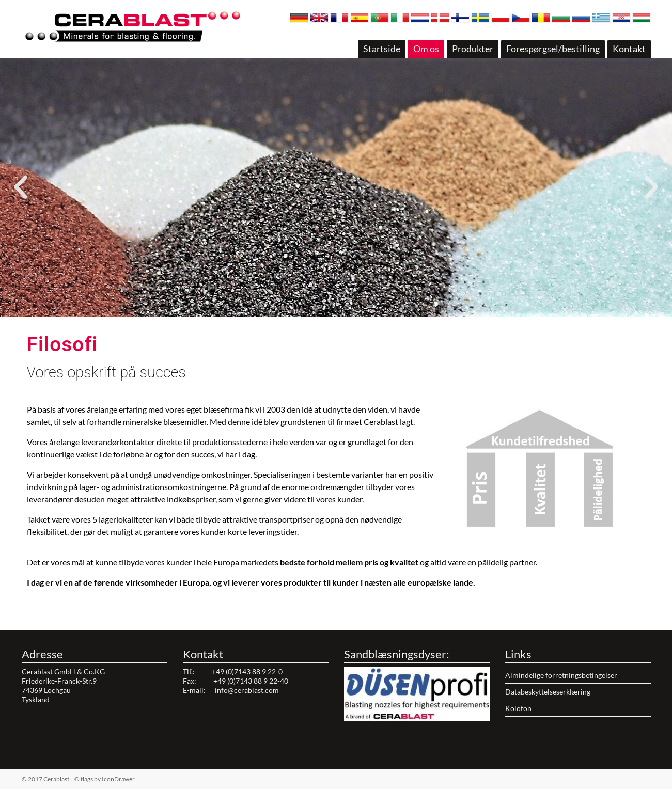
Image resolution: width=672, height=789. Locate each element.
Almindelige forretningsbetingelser (561, 675)
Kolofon (518, 708)
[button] (327, 310)
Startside (382, 49)
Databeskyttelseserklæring (548, 692)
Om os (426, 49)
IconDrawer (118, 779)
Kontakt (629, 49)
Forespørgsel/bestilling (553, 49)
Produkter (473, 49)
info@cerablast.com (247, 690)
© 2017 (62, 779)
